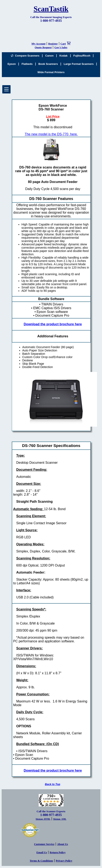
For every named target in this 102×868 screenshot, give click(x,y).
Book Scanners (48, 64)
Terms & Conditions (41, 861)
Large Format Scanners (79, 64)
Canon (49, 56)
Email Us (42, 852)
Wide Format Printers (51, 72)
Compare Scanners (25, 56)
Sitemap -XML (60, 819)
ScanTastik (51, 9)
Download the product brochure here (53, 324)
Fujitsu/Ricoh (82, 56)
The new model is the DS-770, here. (51, 134)
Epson (12, 64)
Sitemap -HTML (43, 819)
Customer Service (44, 844)
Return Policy (58, 852)
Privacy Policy (64, 861)
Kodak (64, 56)
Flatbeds (27, 64)
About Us (62, 844)
